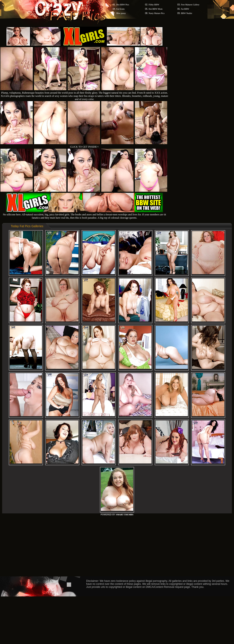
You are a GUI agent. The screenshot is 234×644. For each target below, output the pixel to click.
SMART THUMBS (125, 515)
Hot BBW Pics (123, 5)
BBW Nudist (187, 13)
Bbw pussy (121, 13)
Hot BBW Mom (156, 9)
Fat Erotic (121, 9)
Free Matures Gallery (190, 5)
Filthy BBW (154, 5)
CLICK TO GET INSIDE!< (84, 147)
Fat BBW (185, 9)
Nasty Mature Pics (157, 13)
